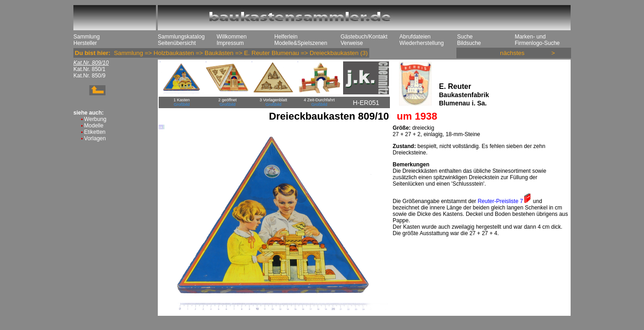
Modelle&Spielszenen (301, 43)
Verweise (352, 43)
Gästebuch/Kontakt (364, 37)
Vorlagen (95, 138)
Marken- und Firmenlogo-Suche (537, 40)
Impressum (230, 43)
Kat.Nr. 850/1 (89, 69)
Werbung (95, 119)
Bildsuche (469, 43)
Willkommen (231, 37)
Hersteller (85, 43)
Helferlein (286, 37)
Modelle (94, 126)
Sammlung (86, 37)
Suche (465, 37)
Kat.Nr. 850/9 (89, 76)
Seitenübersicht (177, 43)
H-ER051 (366, 103)
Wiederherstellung (422, 43)
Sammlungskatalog (181, 37)
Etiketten (95, 132)
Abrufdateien (415, 37)
